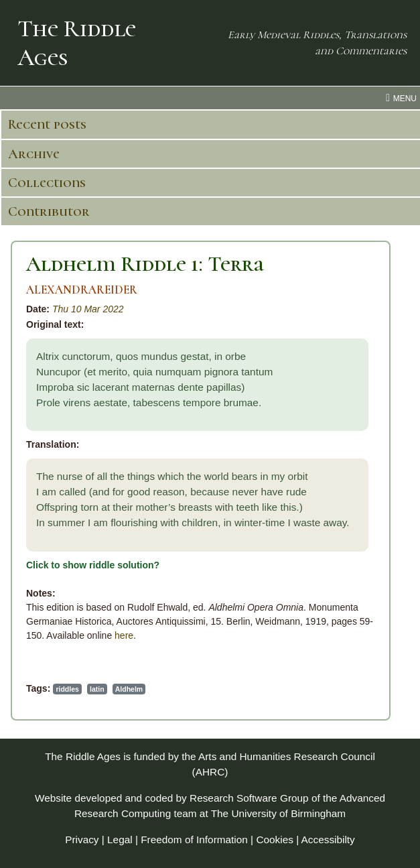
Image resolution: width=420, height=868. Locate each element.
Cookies (275, 840)
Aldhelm (129, 689)
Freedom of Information (194, 840)
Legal (120, 840)
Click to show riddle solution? (93, 565)
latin (97, 689)
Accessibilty (328, 840)
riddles (67, 689)
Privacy (82, 840)
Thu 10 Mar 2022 (88, 309)
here (124, 635)
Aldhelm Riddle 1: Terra (145, 264)
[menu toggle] (210, 98)
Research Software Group (249, 798)
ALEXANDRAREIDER (82, 290)
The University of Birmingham (278, 813)
